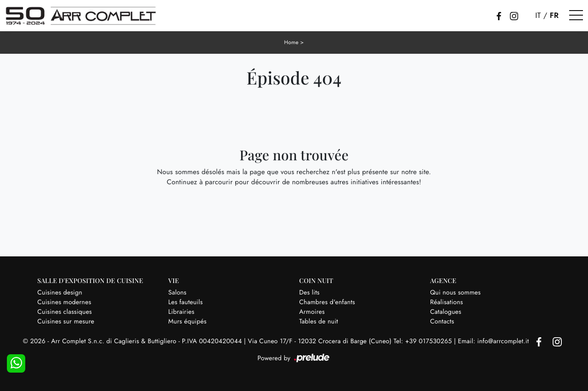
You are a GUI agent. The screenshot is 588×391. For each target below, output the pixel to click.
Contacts (442, 321)
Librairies (181, 312)
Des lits (309, 292)
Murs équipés (187, 321)
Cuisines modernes (64, 302)
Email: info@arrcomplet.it (495, 341)
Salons (177, 292)
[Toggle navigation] (576, 16)
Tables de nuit (319, 321)
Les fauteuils (185, 302)
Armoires (312, 312)
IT (538, 16)
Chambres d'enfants (327, 302)
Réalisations (447, 302)
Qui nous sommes (455, 292)
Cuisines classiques (65, 312)
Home (291, 42)
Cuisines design (60, 292)
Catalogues (446, 312)
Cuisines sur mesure (66, 321)
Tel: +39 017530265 (424, 341)
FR (554, 16)
